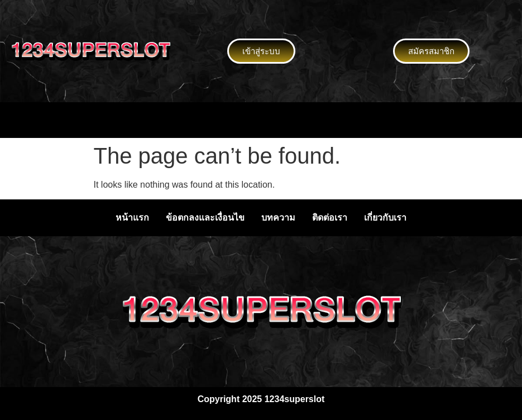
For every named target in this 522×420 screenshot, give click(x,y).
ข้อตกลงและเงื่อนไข (205, 218)
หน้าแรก (132, 218)
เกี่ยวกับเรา (385, 218)
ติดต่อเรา (330, 218)
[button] (261, 120)
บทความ (278, 218)
